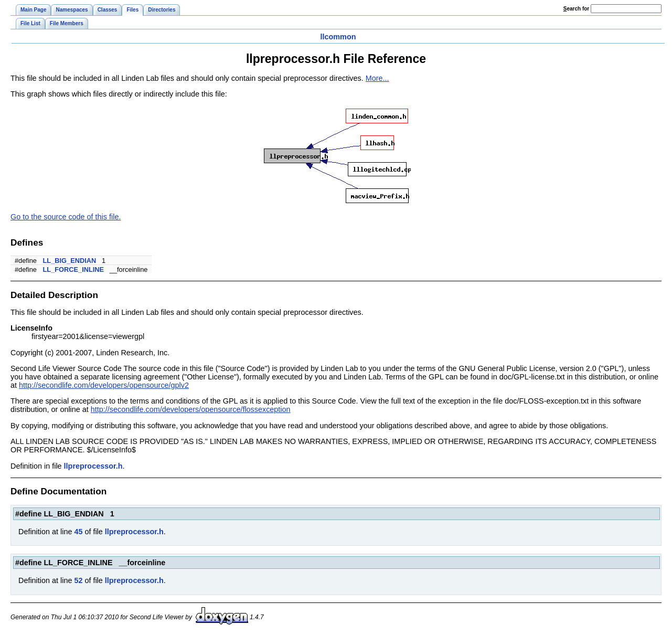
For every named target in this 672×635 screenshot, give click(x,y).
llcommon (338, 37)
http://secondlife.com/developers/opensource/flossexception (191, 409)
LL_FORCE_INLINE (74, 269)
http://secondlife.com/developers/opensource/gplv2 (104, 385)
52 (78, 580)
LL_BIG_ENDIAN (70, 261)
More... (377, 78)
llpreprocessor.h (93, 466)
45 (78, 532)
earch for (576, 9)
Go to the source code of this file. (66, 217)
